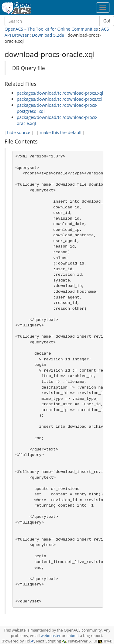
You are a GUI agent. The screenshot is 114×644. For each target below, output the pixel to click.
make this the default (61, 132)
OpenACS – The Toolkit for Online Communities (51, 29)
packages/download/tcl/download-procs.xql (60, 93)
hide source (19, 132)
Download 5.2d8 (48, 35)
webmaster (51, 636)
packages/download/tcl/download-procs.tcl (59, 99)
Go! (107, 21)
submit (73, 636)
